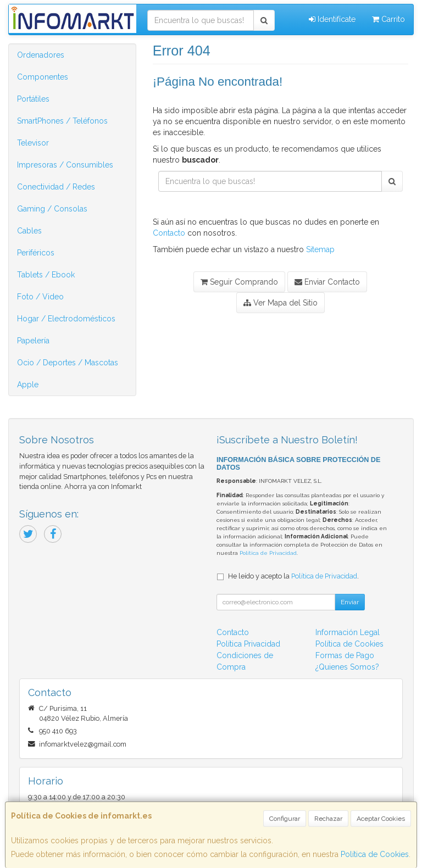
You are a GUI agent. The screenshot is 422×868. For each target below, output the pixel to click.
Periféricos (36, 253)
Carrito (388, 19)
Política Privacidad (248, 644)
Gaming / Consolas (52, 209)
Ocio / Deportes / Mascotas (68, 363)
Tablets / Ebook (46, 275)
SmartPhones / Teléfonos (62, 121)
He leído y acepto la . (293, 576)
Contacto (169, 233)
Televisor (33, 143)
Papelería (33, 341)
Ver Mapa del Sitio (281, 303)
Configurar (285, 819)
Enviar (350, 602)
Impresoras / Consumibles (65, 165)
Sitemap (320, 249)
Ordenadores (41, 55)
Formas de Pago (345, 655)
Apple (28, 385)
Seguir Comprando (239, 282)
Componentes (43, 77)
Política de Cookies (375, 854)
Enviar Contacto (327, 282)
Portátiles (33, 99)
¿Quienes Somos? (347, 667)
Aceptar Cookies (381, 819)
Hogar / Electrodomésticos (66, 319)
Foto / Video (40, 297)
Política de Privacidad (268, 553)
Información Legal (348, 632)
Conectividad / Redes (56, 187)
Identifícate (332, 19)
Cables (29, 231)
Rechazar (328, 819)
